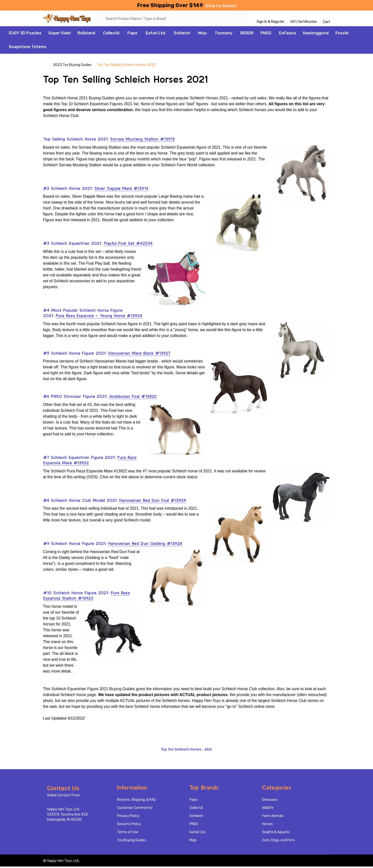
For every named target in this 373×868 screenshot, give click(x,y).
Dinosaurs (270, 801)
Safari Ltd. (156, 34)
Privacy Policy (128, 817)
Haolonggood (316, 34)
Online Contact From (64, 797)
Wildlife (268, 809)
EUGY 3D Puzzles (25, 34)
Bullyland (86, 34)
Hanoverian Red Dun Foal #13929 (153, 502)
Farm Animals (273, 817)
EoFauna (287, 34)
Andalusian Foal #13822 (133, 398)
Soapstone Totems (28, 48)
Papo (132, 34)
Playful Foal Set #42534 (128, 245)
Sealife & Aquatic (276, 834)
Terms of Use (128, 834)
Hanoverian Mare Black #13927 (139, 355)
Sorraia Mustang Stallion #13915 (142, 140)
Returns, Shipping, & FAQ (136, 801)
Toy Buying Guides (132, 842)
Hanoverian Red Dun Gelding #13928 (145, 545)
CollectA (111, 34)
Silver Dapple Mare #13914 (121, 190)
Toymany (224, 34)
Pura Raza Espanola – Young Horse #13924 (99, 317)
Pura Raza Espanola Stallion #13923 (87, 597)
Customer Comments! (135, 809)
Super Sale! (60, 34)
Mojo (202, 34)
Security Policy (129, 825)
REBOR (247, 34)
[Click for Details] (221, 6)
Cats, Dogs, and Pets (278, 842)
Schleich (182, 34)
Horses (267, 825)
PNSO (266, 34)
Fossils (342, 34)
